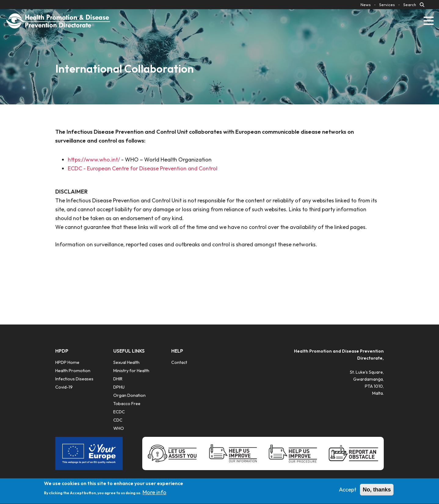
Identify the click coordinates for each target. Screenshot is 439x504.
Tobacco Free (127, 404)
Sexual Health (126, 362)
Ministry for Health (131, 371)
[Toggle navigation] (429, 21)
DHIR (118, 379)
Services (387, 5)
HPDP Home (67, 362)
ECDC (119, 412)
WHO (119, 428)
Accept (348, 492)
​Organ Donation (129, 395)
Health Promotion (73, 371)
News (366, 5)
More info (154, 495)
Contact (179, 362)
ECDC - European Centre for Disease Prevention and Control (143, 168)
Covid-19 (64, 387)
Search (410, 5)
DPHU (119, 387)
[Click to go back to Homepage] (58, 21)
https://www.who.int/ (94, 160)
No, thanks (377, 492)
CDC (118, 420)
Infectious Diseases (74, 379)
